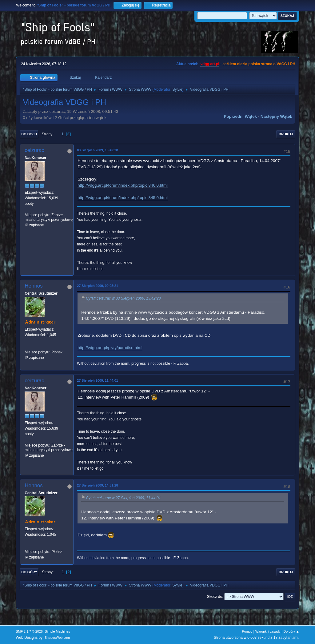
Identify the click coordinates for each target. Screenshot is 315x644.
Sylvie (177, 89)
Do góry (29, 572)
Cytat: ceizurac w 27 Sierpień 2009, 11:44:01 (123, 498)
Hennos (34, 286)
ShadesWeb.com (57, 638)
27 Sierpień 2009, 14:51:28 (98, 485)
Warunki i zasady (268, 631)
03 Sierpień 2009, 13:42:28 (98, 150)
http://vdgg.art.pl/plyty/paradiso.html (110, 348)
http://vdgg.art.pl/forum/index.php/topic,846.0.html (123, 185)
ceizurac (34, 150)
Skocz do (215, 597)
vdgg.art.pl (210, 64)
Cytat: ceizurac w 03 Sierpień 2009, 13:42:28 (123, 298)
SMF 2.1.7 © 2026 (29, 631)
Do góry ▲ (291, 631)
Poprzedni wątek (240, 116)
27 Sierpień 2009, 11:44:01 (98, 380)
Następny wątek (276, 116)
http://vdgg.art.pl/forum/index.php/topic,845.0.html (123, 198)
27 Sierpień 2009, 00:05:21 (98, 286)
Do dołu (29, 134)
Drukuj (286, 134)
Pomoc (247, 631)
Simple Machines (58, 631)
